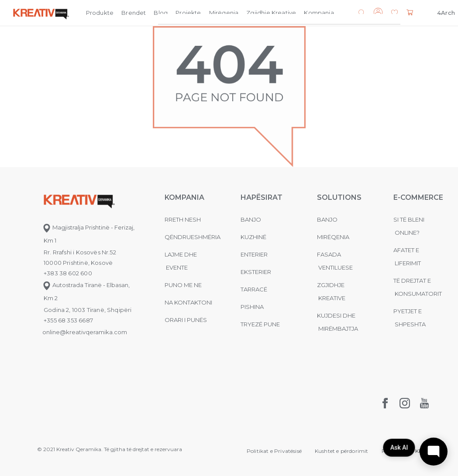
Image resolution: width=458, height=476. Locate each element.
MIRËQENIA (333, 237)
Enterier (254, 254)
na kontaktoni (188, 302)
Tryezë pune (260, 324)
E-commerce (418, 197)
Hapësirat (262, 197)
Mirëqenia (224, 13)
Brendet (134, 13)
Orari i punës (186, 320)
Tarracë (254, 289)
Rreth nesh (183, 219)
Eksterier (256, 272)
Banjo (251, 219)
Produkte (100, 13)
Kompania (319, 13)
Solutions (339, 197)
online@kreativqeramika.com (85, 332)
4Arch (446, 13)
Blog (161, 13)
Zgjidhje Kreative (271, 13)
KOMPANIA (184, 197)
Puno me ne (183, 285)
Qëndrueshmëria (193, 237)
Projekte (188, 13)
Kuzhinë (253, 237)
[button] (394, 13)
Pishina (252, 307)
